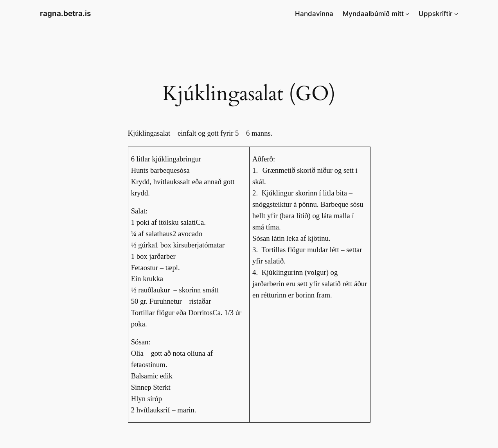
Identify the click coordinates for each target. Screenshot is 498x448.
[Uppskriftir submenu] (456, 14)
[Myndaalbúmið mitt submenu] (407, 14)
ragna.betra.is (65, 13)
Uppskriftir (436, 14)
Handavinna (314, 14)
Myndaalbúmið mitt (373, 14)
